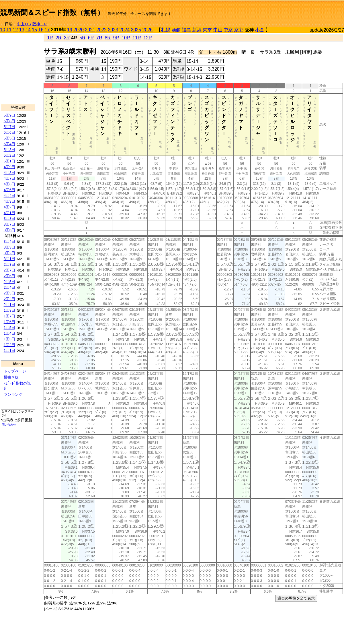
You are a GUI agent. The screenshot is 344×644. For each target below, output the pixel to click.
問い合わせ (9, 425)
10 (3, 30)
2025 (136, 30)
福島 (186, 30)
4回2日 (9, 207)
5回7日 (9, 127)
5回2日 (9, 155)
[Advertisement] (277, 10)
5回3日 (9, 150)
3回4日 (9, 241)
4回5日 (9, 190)
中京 (228, 30)
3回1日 (9, 259)
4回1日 (9, 213)
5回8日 (9, 121)
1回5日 (9, 328)
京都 (239, 30)
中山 (218, 30)
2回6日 (9, 276)
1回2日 (9, 345)
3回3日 (9, 247)
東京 (207, 30)
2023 (113, 30)
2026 (148, 30)
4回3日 (9, 201)
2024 (124, 30)
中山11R (24, 24)
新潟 (197, 30)
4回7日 (9, 178)
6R (91, 38)
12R (148, 38)
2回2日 (9, 299)
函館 (176, 30)
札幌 (166, 30)
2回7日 (9, 270)
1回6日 (9, 322)
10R (126, 38)
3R (67, 38)
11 (9, 30)
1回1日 (9, 351)
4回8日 (9, 173)
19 (70, 30)
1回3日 (9, 339)
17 (47, 30)
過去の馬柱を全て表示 (296, 598)
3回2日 (9, 253)
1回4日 (9, 333)
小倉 (260, 30)
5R (82, 38)
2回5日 (9, 282)
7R (99, 38)
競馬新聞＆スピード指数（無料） (52, 12)
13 (22, 30)
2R (58, 38)
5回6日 (9, 132)
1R (50, 38)
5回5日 (9, 138)
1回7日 (9, 316)
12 (15, 30)
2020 (79, 30)
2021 (90, 30)
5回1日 (9, 161)
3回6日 (9, 230)
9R (116, 38)
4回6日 (9, 184)
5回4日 (9, 144)
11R (137, 38)
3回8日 (9, 219)
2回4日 (9, 287)
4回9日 (9, 167)
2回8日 (9, 264)
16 (41, 30)
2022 (101, 30)
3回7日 (9, 224)
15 (34, 30)
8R (107, 38)
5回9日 (9, 115)
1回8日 (9, 310)
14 (28, 30)
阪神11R (40, 24)
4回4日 (9, 196)
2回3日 (9, 293)
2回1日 (9, 305)
